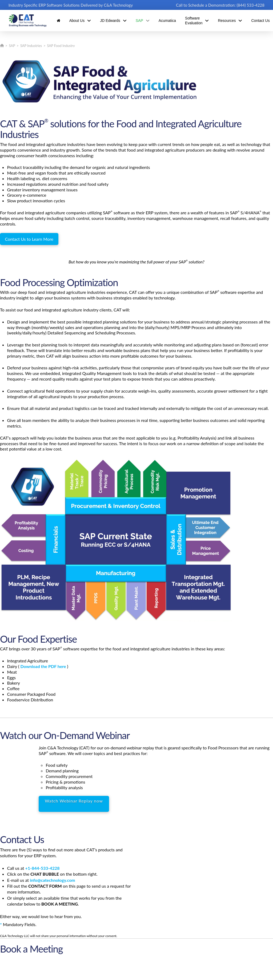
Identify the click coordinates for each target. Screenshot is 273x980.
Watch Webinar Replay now (74, 801)
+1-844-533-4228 (42, 868)
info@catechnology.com (53, 880)
